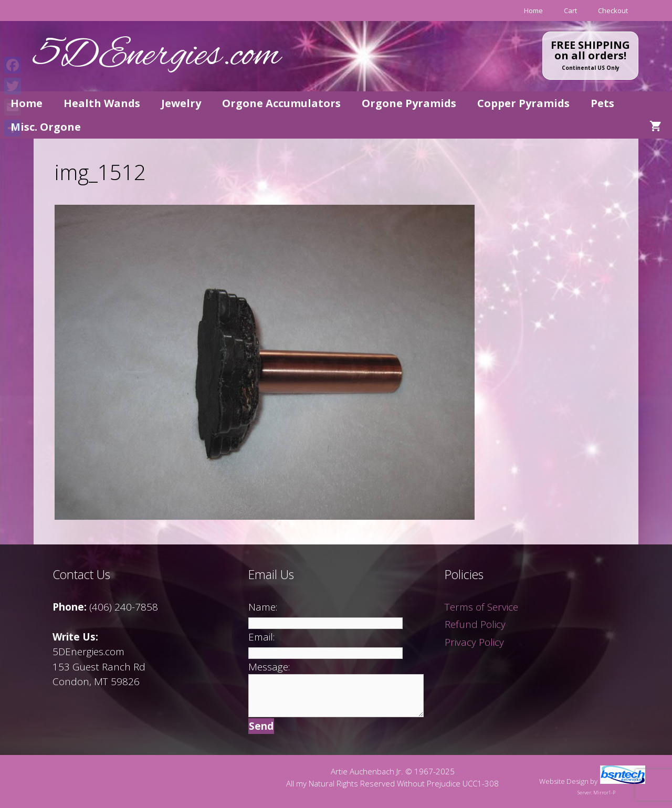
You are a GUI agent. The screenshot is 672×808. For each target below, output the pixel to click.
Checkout (613, 11)
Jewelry (181, 103)
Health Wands (102, 103)
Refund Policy (475, 624)
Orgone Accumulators (281, 103)
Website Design (564, 781)
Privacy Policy (474, 642)
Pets (602, 103)
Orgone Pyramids (409, 103)
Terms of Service (481, 607)
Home (533, 11)
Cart (570, 11)
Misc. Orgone (46, 127)
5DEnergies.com (157, 56)
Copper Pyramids (523, 103)
